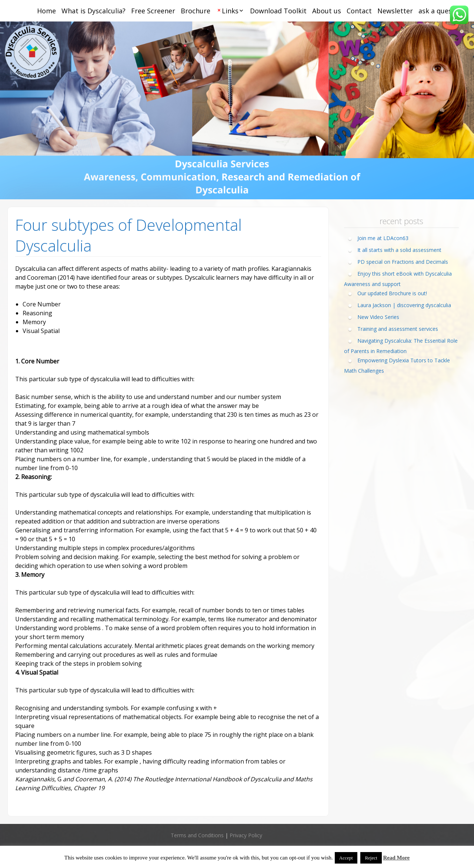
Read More (396, 858)
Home (46, 11)
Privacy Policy (246, 835)
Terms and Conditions (197, 835)
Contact (359, 11)
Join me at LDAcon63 (383, 238)
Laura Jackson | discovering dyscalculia (404, 305)
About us (327, 11)
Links (230, 11)
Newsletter (395, 11)
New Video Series (378, 317)
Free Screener (153, 11)
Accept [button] (346, 858)
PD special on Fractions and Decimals (403, 262)
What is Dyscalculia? (94, 11)
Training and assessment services (398, 329)
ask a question (442, 11)
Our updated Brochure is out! (392, 293)
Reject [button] (371, 858)
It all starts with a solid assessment (399, 250)
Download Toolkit (278, 11)
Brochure (196, 11)
